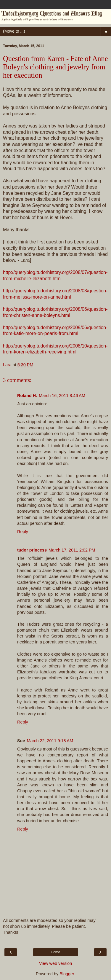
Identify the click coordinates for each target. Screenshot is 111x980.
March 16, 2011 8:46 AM (62, 396)
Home (55, 952)
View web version (56, 963)
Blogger (67, 974)
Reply (23, 532)
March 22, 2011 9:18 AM (50, 741)
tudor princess (32, 550)
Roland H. (27, 396)
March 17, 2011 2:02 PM (72, 550)
